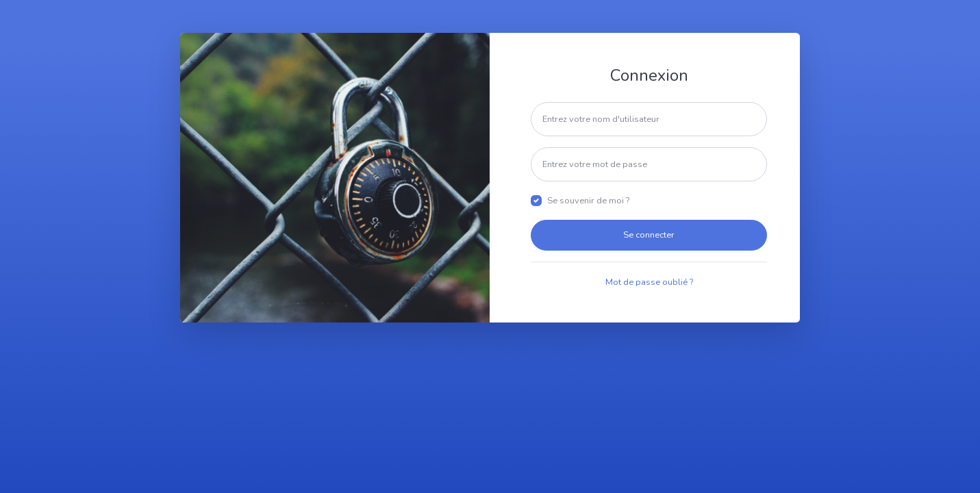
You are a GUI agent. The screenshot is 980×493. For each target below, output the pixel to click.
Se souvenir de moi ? (588, 201)
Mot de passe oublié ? (649, 282)
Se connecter (649, 235)
